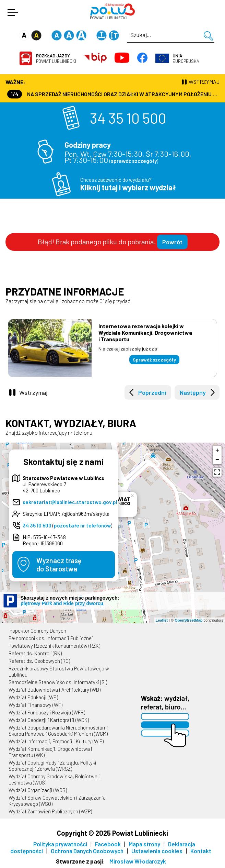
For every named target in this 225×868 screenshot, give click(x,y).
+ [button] (217, 450)
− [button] (217, 460)
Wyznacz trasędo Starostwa (59, 565)
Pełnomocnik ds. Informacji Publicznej (51, 638)
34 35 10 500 (128, 118)
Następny (193, 392)
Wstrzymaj (33, 392)
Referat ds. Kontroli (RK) (35, 653)
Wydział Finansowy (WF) (35, 705)
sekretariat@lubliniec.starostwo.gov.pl (70, 502)
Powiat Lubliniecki (56, 58)
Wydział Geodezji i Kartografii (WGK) (49, 720)
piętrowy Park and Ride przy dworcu (62, 603)
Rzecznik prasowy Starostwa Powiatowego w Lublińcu (59, 671)
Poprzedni (152, 392)
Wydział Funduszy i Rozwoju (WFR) (47, 712)
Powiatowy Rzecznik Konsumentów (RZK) (54, 646)
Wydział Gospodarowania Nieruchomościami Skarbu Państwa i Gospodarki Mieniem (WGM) (58, 731)
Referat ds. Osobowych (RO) (39, 661)
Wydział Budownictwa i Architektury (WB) (55, 690)
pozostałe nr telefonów (82, 525)
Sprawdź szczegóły (154, 360)
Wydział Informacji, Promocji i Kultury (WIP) (56, 741)
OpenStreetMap (188, 620)
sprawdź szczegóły (134, 161)
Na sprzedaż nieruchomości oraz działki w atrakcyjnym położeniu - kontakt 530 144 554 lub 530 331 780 (113, 94)
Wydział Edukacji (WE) (33, 697)
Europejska (186, 58)
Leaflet (162, 620)
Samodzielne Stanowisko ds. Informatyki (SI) (58, 682)
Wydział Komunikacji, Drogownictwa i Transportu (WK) (50, 752)
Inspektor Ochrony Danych (37, 631)
